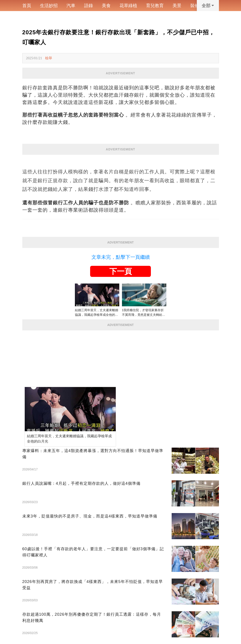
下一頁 (121, 271)
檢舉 (49, 58)
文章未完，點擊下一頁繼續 (121, 257)
